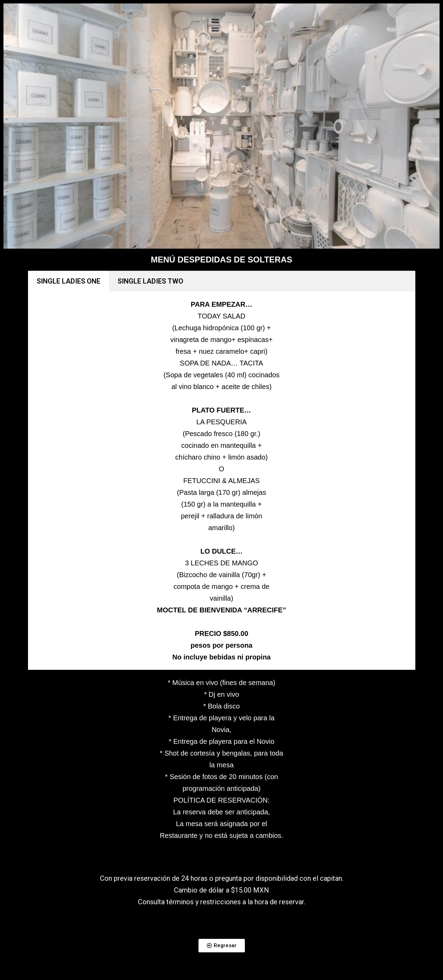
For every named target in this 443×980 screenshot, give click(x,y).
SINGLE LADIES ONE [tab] (68, 281)
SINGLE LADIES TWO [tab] (150, 281)
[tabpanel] (222, 481)
